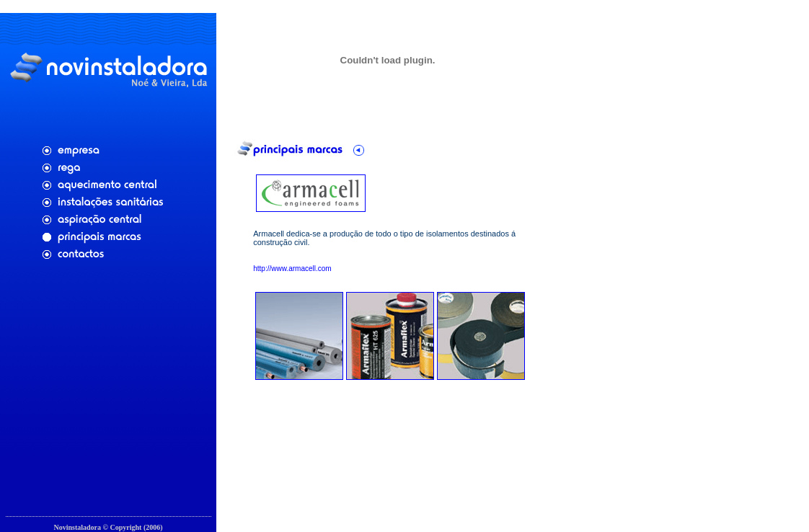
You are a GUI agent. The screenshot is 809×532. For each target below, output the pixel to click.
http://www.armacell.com (292, 266)
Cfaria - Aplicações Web (108, 522)
